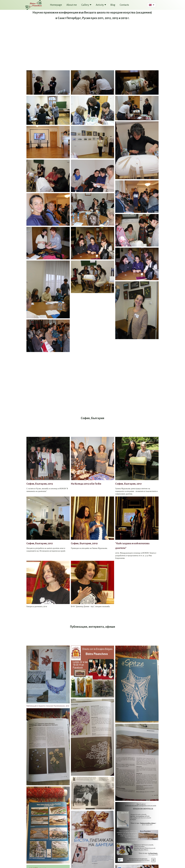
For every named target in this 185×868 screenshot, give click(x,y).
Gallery (86, 5)
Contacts (124, 5)
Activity (101, 5)
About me (72, 5)
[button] (152, 5)
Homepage (56, 5)
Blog (113, 5)
